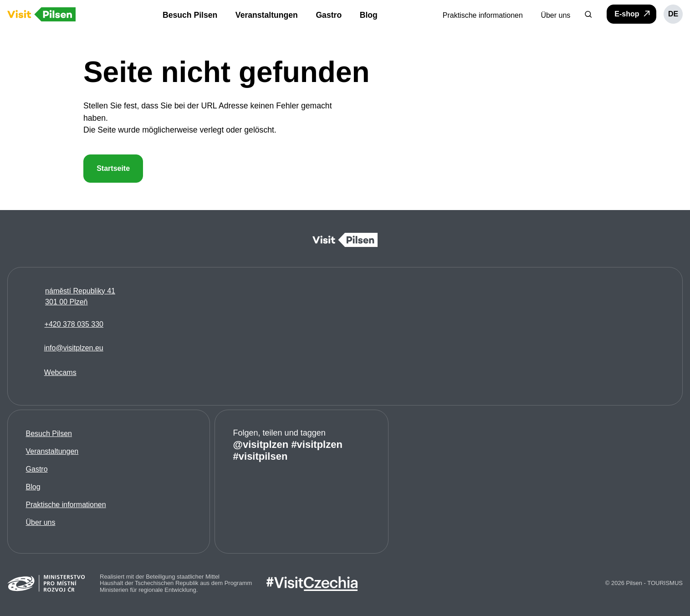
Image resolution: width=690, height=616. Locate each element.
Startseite (113, 168)
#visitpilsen (261, 456)
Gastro (37, 469)
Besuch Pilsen (49, 434)
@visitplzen (261, 444)
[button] (588, 14)
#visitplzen (317, 444)
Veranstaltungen (52, 451)
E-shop (633, 14)
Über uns (41, 522)
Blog (33, 487)
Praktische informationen (66, 505)
